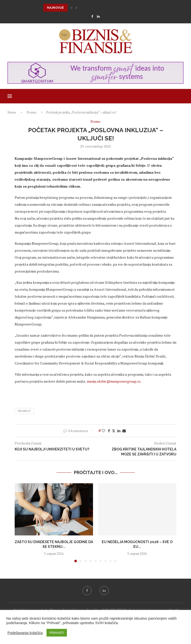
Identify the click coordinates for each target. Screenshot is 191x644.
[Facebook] (92, 16)
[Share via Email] (124, 431)
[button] (72, 8)
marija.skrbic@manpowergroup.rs (114, 381)
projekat (24, 411)
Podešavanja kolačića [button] (25, 633)
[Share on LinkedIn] (119, 431)
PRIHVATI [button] (57, 633)
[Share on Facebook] (109, 431)
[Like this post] (103, 431)
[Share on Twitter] (114, 431)
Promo (32, 112)
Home (12, 112)
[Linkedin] (98, 16)
